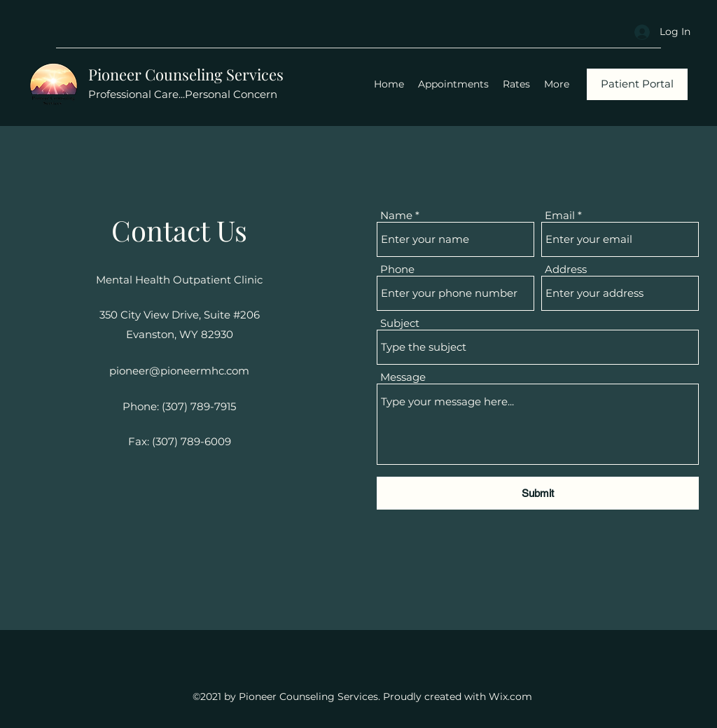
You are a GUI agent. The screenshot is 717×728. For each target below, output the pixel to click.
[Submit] (538, 493)
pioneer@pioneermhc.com (179, 371)
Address (566, 269)
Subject (400, 323)
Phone (397, 269)
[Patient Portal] (637, 84)
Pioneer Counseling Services (186, 74)
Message (403, 377)
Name (396, 215)
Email (560, 215)
